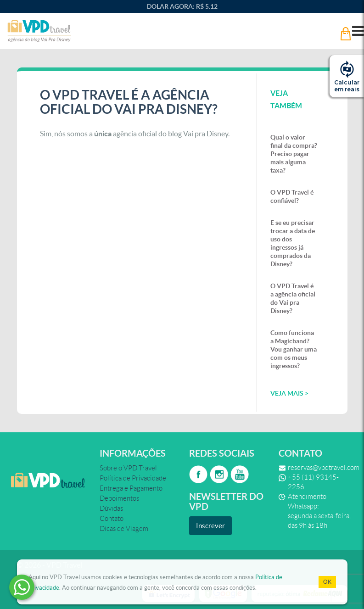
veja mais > (289, 393)
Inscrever (210, 526)
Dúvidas (111, 508)
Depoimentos (119, 498)
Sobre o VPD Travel (128, 468)
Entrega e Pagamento (131, 488)
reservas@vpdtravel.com (324, 468)
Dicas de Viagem (124, 529)
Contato (112, 519)
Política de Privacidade (133, 478)
